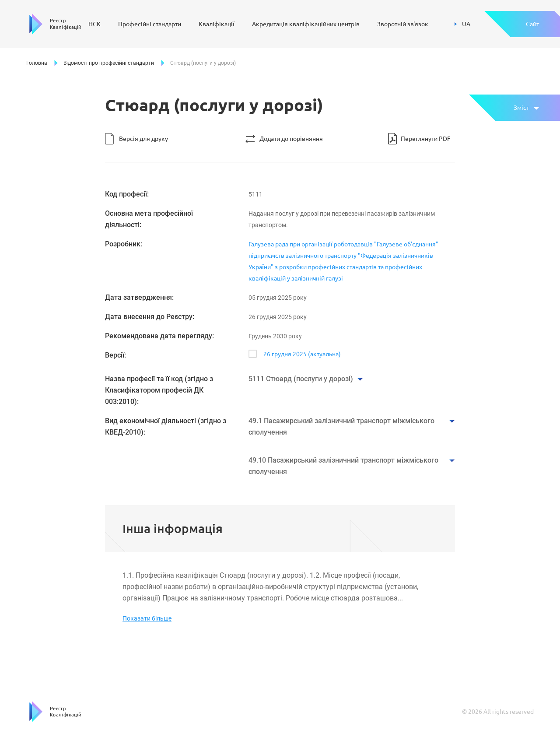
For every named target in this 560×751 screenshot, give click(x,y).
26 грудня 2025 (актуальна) (302, 354)
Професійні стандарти (150, 24)
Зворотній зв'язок (403, 24)
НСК (94, 24)
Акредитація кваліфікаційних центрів (306, 24)
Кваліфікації (217, 24)
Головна (37, 63)
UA (462, 24)
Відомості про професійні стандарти (109, 63)
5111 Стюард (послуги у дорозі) (301, 379)
